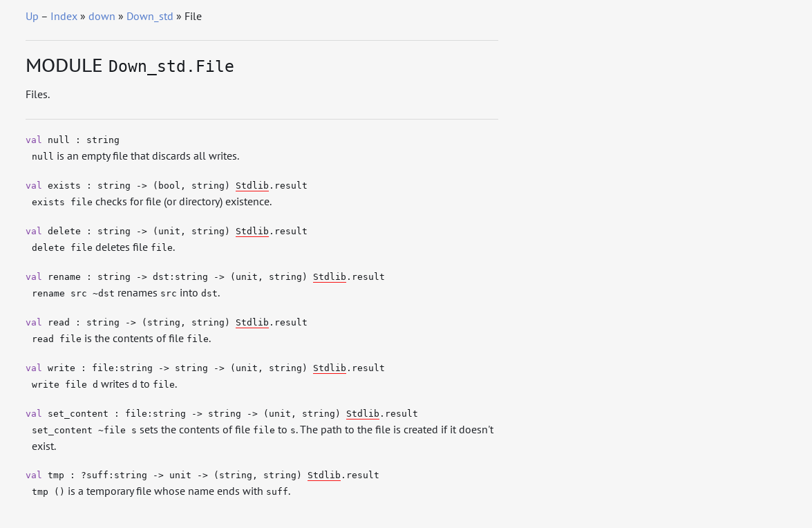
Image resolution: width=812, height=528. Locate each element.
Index (64, 16)
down (102, 16)
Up (32, 16)
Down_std (150, 16)
